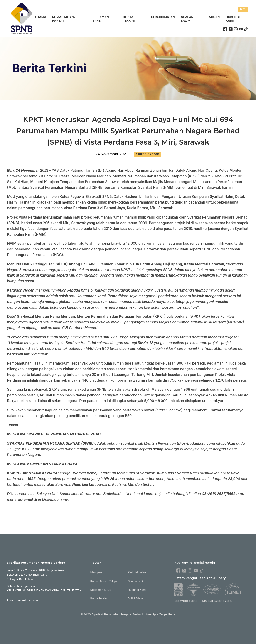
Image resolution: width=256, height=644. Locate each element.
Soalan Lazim (187, 19)
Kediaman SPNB (101, 19)
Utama (41, 17)
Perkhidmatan (163, 17)
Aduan (214, 17)
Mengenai (97, 572)
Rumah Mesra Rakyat (64, 19)
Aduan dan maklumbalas (23, 600)
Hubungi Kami (233, 19)
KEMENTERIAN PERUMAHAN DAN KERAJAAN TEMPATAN (44, 590)
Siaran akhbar (148, 154)
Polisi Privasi (136, 598)
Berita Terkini (129, 19)
